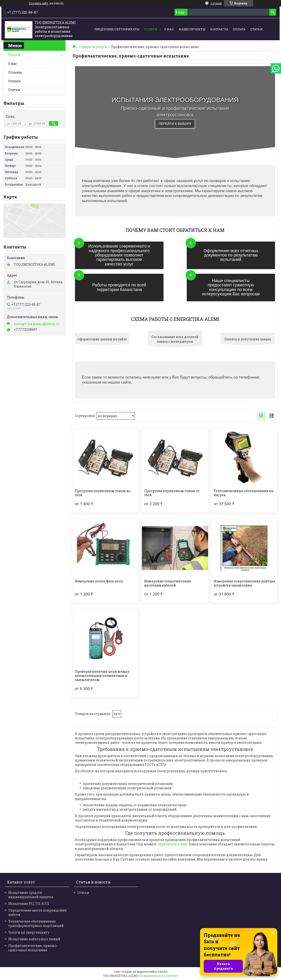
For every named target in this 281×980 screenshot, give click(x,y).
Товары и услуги (93, 47)
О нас (169, 29)
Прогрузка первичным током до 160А (103, 493)
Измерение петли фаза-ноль (99, 581)
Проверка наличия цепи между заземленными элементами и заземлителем (102, 676)
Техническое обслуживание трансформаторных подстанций (36, 923)
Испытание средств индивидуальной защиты (31, 895)
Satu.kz (163, 971)
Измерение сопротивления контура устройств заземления (244, 583)
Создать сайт (39, 3)
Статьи (257, 29)
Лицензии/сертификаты (117, 29)
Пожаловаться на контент (159, 976)
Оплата (239, 29)
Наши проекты (192, 29)
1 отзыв (216, 3)
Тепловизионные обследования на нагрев (243, 493)
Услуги (151, 29)
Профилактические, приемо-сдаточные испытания (33, 948)
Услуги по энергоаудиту (29, 932)
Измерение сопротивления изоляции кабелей (168, 583)
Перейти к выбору (175, 124)
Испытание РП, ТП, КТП (29, 904)
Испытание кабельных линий (34, 939)
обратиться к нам (172, 844)
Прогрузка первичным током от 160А (172, 493)
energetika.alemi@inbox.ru (37, 324)
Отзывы (15, 72)
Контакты (219, 29)
